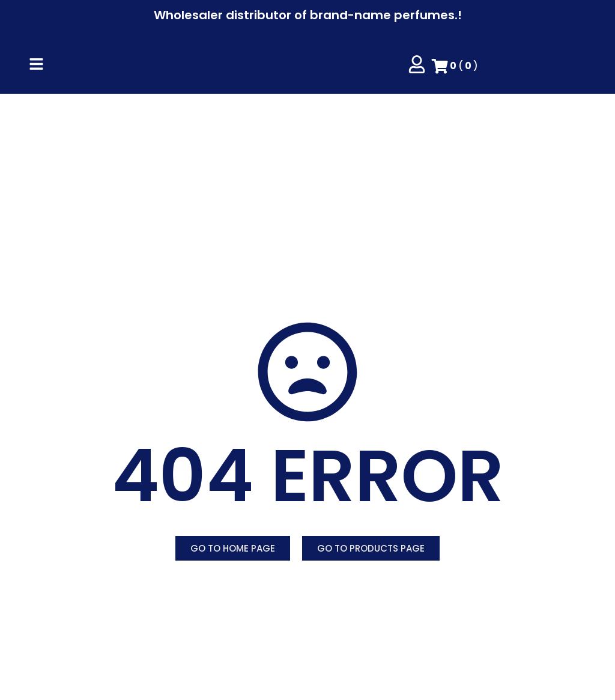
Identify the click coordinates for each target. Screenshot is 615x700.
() (455, 66)
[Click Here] (36, 66)
